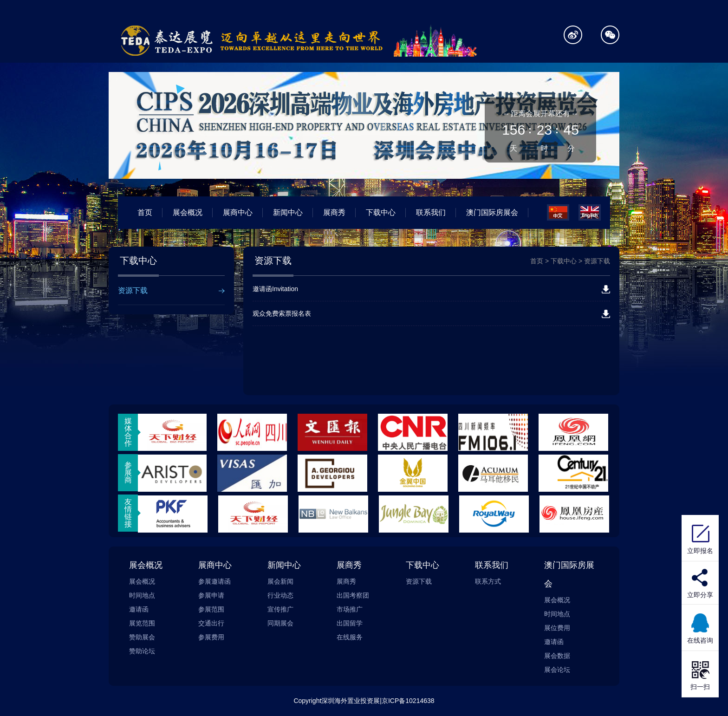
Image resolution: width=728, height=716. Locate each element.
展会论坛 (557, 670)
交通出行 (211, 623)
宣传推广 (280, 609)
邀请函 (139, 609)
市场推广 (350, 609)
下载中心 (381, 212)
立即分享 (700, 595)
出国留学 (350, 623)
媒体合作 (128, 432)
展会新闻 (280, 581)
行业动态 (280, 595)
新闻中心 (288, 212)
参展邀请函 (214, 581)
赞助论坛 (142, 651)
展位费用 (557, 628)
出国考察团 (353, 595)
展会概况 (188, 212)
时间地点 (142, 595)
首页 (145, 212)
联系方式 (488, 581)
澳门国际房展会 (492, 212)
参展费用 (211, 637)
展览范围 (142, 623)
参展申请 (211, 595)
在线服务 (350, 637)
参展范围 (211, 609)
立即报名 (700, 538)
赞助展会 (142, 637)
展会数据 (557, 656)
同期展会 (280, 623)
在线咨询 (700, 628)
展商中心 (238, 212)
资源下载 (133, 290)
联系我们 (431, 212)
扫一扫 (700, 674)
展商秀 (334, 212)
